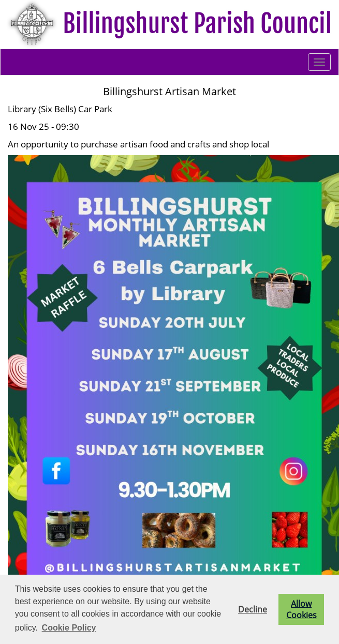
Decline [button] (253, 609)
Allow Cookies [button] (301, 609)
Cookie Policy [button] (69, 628)
